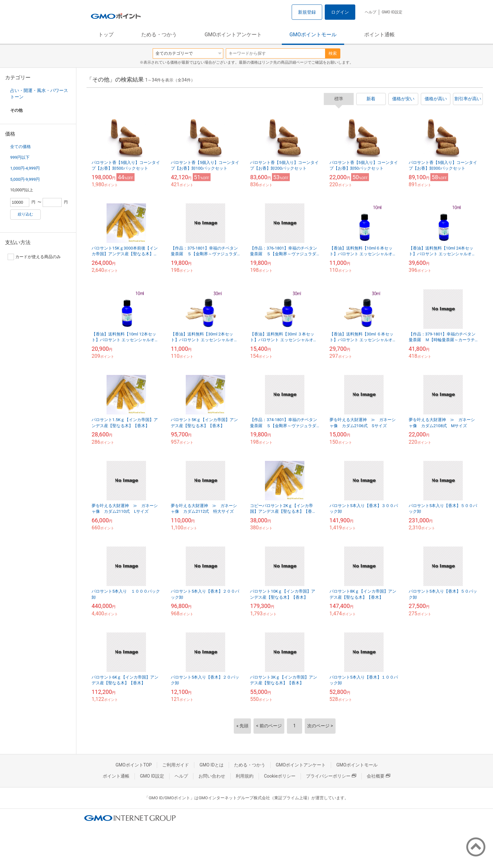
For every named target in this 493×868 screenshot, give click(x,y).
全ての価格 (21, 147)
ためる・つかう (159, 35)
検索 (333, 53)
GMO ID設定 (392, 12)
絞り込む (25, 214)
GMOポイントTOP (134, 765)
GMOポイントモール (313, 35)
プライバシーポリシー (331, 776)
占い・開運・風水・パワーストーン (39, 94)
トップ (106, 35)
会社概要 (378, 776)
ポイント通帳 (379, 35)
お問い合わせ (212, 776)
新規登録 (307, 12)
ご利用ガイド (176, 765)
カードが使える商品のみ (34, 257)
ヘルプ (371, 12)
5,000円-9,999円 (25, 179)
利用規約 (245, 776)
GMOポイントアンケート (233, 35)
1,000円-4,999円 (25, 168)
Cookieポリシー (280, 776)
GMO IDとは (212, 765)
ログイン (340, 12)
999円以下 (20, 157)
